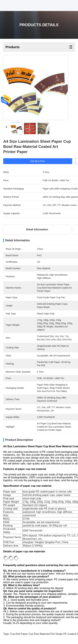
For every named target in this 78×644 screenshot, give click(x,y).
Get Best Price (45, 161)
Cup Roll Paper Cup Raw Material (30, 634)
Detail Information (37, 229)
